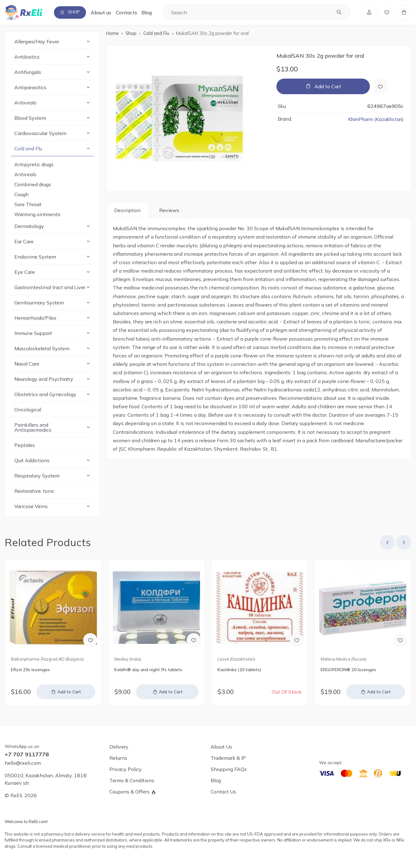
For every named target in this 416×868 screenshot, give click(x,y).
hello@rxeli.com (23, 763)
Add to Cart (328, 88)
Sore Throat (28, 206)
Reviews (169, 212)
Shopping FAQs (229, 769)
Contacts (131, 13)
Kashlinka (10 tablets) (239, 671)
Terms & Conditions (132, 781)
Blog (152, 13)
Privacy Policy (126, 769)
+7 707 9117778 (27, 755)
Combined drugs (33, 186)
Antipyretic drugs (34, 166)
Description (127, 212)
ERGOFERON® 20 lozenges (348, 671)
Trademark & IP (228, 758)
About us (106, 13)
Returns (118, 758)
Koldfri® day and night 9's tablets (148, 671)
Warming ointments (37, 216)
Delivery (119, 747)
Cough (22, 196)
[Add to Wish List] (381, 88)
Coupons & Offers (129, 792)
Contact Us (223, 792)
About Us (221, 747)
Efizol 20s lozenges (30, 671)
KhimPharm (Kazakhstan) (374, 121)
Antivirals (25, 176)
